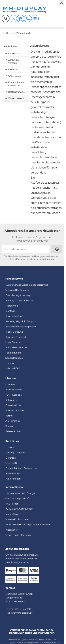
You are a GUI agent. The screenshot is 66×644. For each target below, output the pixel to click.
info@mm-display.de (22, 613)
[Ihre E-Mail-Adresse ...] (26, 249)
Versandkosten (46, 639)
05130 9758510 (23, 609)
